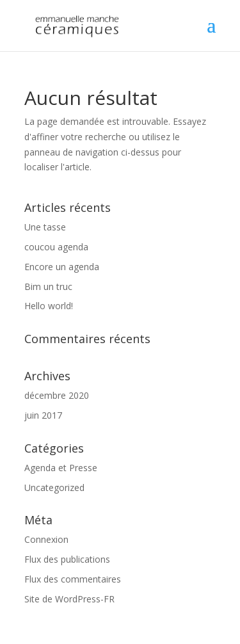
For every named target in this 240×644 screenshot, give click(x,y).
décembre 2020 (57, 395)
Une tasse (45, 227)
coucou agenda (56, 247)
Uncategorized (54, 487)
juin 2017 (43, 415)
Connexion (46, 539)
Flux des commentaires (73, 579)
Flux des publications (67, 559)
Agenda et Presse (61, 468)
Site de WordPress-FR (69, 599)
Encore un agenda (62, 267)
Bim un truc (48, 286)
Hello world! (49, 306)
